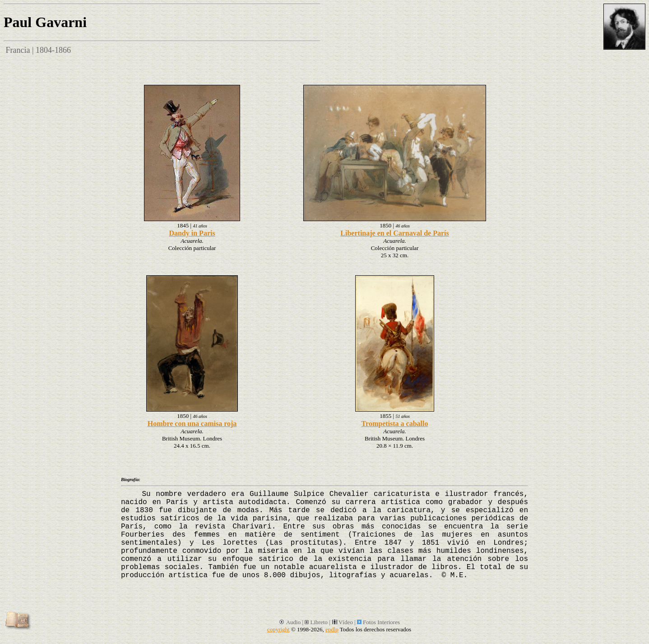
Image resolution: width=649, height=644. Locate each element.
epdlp (332, 629)
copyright (278, 629)
